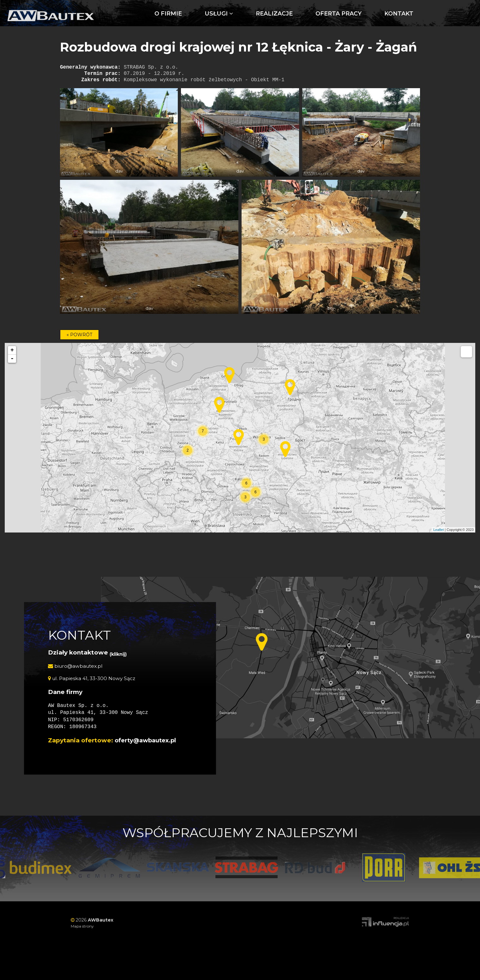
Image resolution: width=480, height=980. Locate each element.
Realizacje (228, 14)
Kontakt (352, 14)
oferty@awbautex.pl (147, 740)
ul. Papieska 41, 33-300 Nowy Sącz (93, 678)
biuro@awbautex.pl (76, 666)
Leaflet (438, 530)
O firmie (122, 14)
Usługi (172, 14)
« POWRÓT (79, 335)
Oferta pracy (292, 14)
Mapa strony (82, 926)
